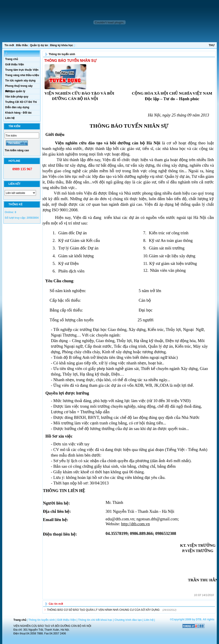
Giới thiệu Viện (15, 64)
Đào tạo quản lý (15, 91)
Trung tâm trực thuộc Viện (22, 70)
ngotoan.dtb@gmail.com (157, 519)
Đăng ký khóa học (62, 45)
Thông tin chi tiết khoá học (95, 620)
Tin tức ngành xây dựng (20, 81)
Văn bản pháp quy (17, 97)
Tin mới (9, 45)
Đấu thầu (22, 45)
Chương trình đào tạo (128, 620)
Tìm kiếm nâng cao (17, 150)
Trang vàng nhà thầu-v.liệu (22, 75)
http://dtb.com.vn (136, 524)
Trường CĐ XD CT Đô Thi (21, 102)
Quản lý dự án (39, 45)
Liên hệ (10, 118)
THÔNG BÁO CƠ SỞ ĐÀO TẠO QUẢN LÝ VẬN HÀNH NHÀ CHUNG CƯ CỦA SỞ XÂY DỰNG (103, 610)
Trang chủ (12, 59)
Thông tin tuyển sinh (62, 54)
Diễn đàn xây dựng (17, 107)
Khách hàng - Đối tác (18, 113)
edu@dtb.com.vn (120, 519)
